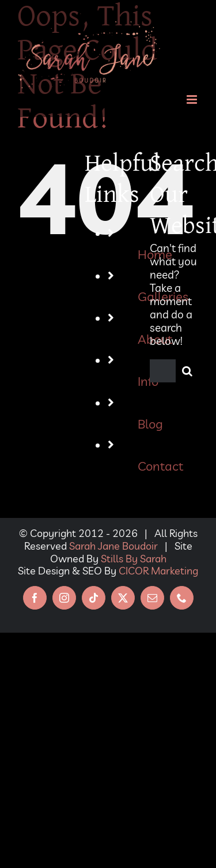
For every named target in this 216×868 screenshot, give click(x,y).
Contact (160, 466)
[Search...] (163, 371)
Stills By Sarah (134, 559)
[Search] (187, 371)
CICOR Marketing (158, 571)
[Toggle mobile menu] (193, 99)
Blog (150, 424)
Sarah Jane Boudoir (113, 546)
